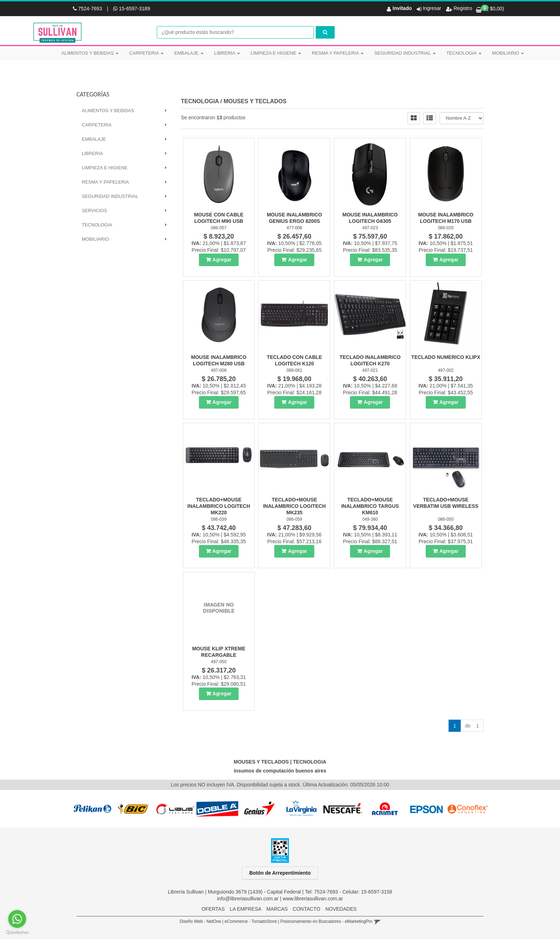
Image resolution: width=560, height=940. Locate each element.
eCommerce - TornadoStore (251, 922)
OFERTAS (213, 910)
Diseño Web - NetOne (200, 922)
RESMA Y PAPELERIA (338, 53)
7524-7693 (88, 9)
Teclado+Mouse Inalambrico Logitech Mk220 (219, 507)
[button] (377, 922)
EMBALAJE (189, 53)
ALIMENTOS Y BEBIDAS (90, 53)
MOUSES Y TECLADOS (255, 102)
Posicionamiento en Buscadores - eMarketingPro (326, 922)
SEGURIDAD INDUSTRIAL (405, 53)
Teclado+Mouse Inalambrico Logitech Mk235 (294, 507)
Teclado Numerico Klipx (446, 358)
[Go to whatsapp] (17, 919)
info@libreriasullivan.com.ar (248, 899)
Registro (462, 8)
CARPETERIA (146, 53)
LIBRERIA (227, 53)
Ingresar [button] (432, 8)
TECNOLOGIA (464, 53)
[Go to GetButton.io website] (17, 933)
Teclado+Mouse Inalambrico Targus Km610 (370, 507)
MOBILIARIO (508, 53)
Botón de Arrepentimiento (280, 874)
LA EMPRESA (246, 910)
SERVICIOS (94, 211)
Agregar (222, 260)
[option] (92, 809)
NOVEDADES (341, 910)
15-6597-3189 (132, 9)
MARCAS (277, 910)
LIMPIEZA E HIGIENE (276, 53)
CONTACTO (307, 910)
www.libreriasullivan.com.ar (313, 899)
